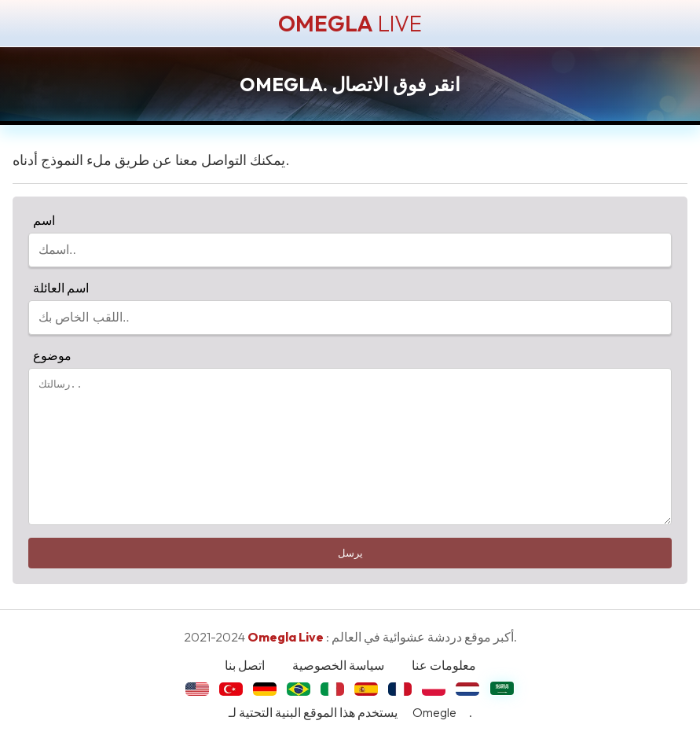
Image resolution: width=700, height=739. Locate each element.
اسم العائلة (59, 288)
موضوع (50, 355)
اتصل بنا (245, 665)
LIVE (350, 23)
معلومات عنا (444, 665)
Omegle (434, 712)
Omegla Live (286, 637)
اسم (42, 220)
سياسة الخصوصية (338, 665)
